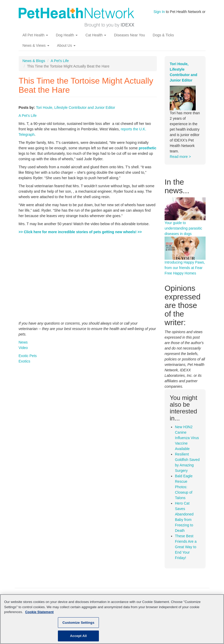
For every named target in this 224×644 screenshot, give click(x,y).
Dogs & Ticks (163, 35)
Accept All (78, 636)
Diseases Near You (129, 35)
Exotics (25, 361)
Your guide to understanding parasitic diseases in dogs (183, 228)
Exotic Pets (28, 356)
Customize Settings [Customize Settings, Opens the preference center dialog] (79, 623)
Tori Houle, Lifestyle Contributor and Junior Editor (75, 108)
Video (23, 348)
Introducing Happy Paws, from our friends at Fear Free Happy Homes (185, 268)
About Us (66, 45)
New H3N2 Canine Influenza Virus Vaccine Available (187, 438)
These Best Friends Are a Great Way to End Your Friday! (186, 547)
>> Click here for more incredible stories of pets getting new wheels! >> (80, 232)
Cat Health (96, 35)
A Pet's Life (60, 61)
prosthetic (148, 148)
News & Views (36, 45)
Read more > (180, 157)
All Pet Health (35, 35)
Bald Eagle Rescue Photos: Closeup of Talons (184, 487)
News (23, 342)
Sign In (159, 12)
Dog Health (67, 35)
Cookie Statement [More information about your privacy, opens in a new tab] (39, 612)
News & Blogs (34, 61)
